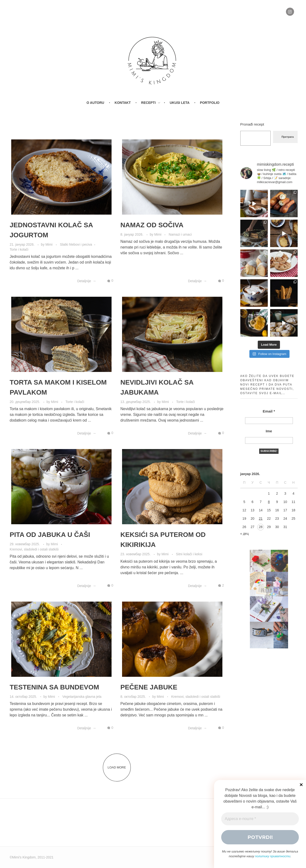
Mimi (49, 244)
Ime (269, 431)
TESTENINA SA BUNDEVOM (54, 687)
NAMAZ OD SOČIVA (152, 225)
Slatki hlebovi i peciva (76, 244)
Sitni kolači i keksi (189, 554)
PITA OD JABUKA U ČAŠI (50, 535)
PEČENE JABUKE (149, 687)
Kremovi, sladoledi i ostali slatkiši (34, 549)
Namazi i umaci (180, 234)
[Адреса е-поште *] (260, 819)
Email (269, 411)
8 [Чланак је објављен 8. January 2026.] (269, 502)
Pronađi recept (252, 124)
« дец (245, 534)
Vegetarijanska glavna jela (82, 697)
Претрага (287, 137)
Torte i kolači (19, 249)
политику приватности (273, 856)
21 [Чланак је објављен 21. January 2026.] (261, 519)
